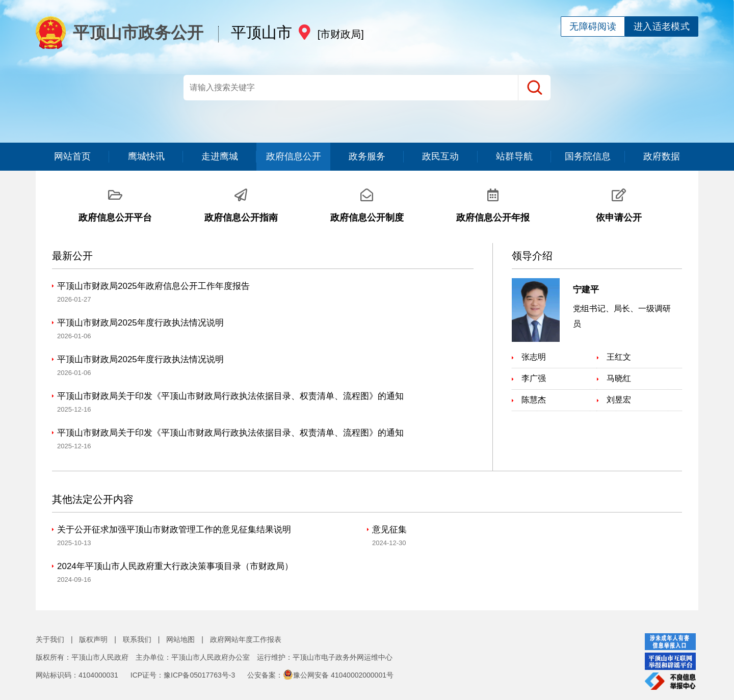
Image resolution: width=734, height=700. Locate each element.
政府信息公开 (294, 156)
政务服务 (367, 156)
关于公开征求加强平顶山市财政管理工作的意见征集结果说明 (174, 530)
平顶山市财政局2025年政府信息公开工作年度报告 (153, 286)
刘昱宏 (619, 400)
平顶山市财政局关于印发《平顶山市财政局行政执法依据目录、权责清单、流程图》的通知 (230, 396)
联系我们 (137, 639)
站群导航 (514, 156)
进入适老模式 (662, 26)
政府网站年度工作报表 (246, 639)
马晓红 (619, 378)
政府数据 (662, 156)
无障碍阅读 (593, 26)
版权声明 (93, 639)
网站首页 (72, 156)
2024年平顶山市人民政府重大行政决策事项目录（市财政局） (175, 566)
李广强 (534, 378)
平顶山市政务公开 (122, 33)
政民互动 (440, 156)
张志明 (534, 357)
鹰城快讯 (146, 156)
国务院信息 (588, 156)
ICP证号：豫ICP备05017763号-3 (183, 675)
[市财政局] (341, 34)
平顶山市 (261, 32)
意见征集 (389, 530)
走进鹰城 (220, 156)
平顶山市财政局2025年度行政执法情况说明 (140, 323)
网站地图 (180, 639)
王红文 (619, 357)
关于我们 (50, 639)
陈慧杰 (534, 400)
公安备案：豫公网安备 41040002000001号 (320, 675)
